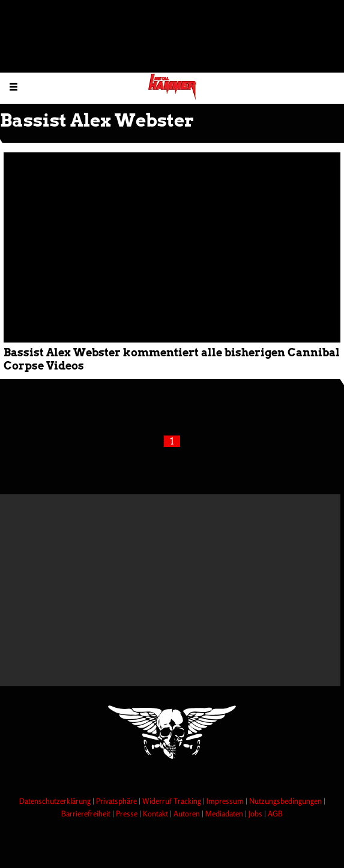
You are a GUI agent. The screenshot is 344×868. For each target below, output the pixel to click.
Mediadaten (225, 813)
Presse (128, 813)
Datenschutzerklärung (56, 801)
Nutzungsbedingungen (286, 801)
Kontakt (156, 813)
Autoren (188, 813)
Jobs (256, 813)
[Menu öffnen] (14, 86)
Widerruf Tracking (173, 801)
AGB (275, 813)
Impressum (226, 801)
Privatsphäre (117, 801)
